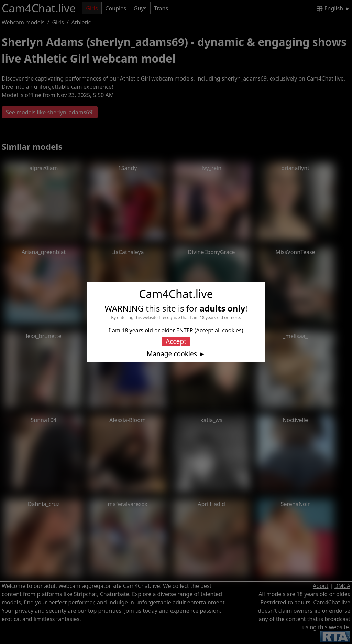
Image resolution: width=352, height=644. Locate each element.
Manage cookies (172, 354)
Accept (176, 341)
